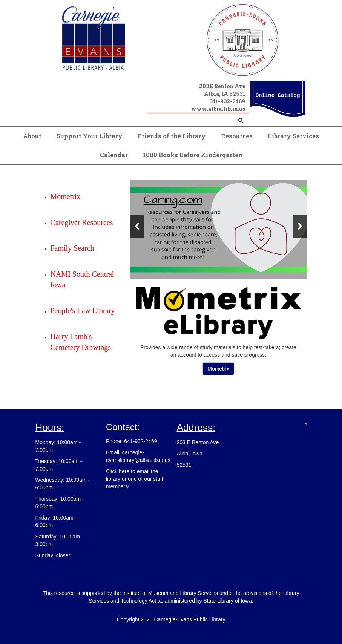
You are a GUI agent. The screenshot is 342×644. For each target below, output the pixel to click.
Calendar (114, 155)
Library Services (293, 136)
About (32, 136)
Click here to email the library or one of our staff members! (134, 479)
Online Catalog (278, 95)
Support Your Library (90, 136)
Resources (237, 136)
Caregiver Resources (82, 222)
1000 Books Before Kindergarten (193, 155)
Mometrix (218, 369)
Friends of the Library (172, 136)
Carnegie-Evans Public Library (189, 619)
